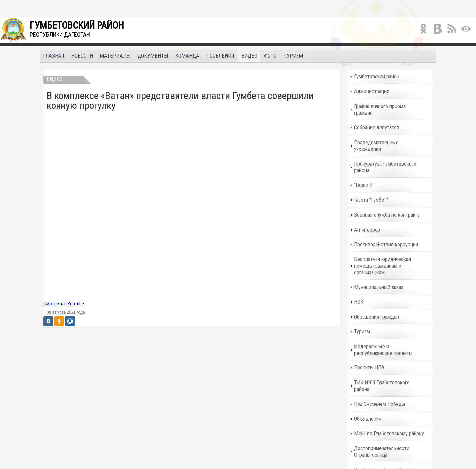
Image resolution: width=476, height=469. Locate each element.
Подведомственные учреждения (376, 146)
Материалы (115, 56)
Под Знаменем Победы (380, 404)
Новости (82, 56)
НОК (359, 302)
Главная (54, 56)
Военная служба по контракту (387, 215)
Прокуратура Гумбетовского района (385, 167)
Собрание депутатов (377, 128)
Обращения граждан (377, 317)
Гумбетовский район (377, 77)
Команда (187, 56)
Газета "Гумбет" (371, 200)
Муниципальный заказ (379, 287)
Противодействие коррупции (386, 245)
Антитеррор (367, 230)
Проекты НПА (369, 368)
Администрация (372, 91)
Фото (270, 56)
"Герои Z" (364, 185)
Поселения (220, 56)
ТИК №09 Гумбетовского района (382, 386)
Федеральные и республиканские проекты (383, 350)
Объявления (368, 419)
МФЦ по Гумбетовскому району (389, 433)
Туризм (293, 56)
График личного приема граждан (380, 110)
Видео (249, 56)
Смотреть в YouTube (64, 304)
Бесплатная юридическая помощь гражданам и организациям (382, 266)
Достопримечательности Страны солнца (382, 452)
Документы (153, 56)
